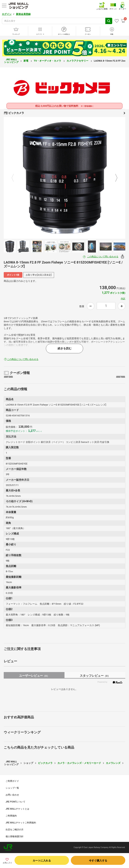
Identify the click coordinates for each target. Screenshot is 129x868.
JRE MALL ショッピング (11, 61)
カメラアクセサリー (78, 61)
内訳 (123, 299)
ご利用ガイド (12, 781)
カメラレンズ (113, 763)
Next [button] (114, 178)
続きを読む (65, 348)
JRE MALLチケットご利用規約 (21, 823)
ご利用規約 (11, 816)
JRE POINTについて (15, 802)
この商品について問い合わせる (103, 257)
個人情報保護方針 (15, 836)
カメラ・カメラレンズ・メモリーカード (79, 763)
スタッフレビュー (95, 676)
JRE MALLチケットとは (17, 809)
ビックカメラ (64, 113)
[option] (64, 178)
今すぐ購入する (98, 861)
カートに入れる (42, 861)
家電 (26, 61)
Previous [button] (15, 178)
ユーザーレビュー (34, 676)
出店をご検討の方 (15, 830)
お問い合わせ (12, 795)
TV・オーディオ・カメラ (48, 61)
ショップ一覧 (12, 788)
